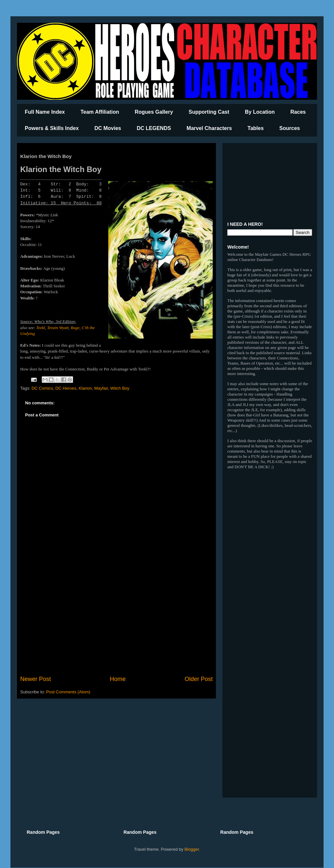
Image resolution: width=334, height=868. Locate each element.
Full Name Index (45, 112)
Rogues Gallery (154, 112)
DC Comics (42, 388)
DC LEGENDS (154, 128)
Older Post (199, 679)
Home (118, 679)
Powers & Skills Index (52, 128)
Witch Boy (120, 388)
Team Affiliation (100, 112)
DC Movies (108, 128)
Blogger (192, 849)
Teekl (41, 328)
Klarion (85, 388)
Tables (256, 128)
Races (298, 112)
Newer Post (36, 679)
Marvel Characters (209, 128)
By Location (260, 112)
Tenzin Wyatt (58, 328)
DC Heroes (66, 388)
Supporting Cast (209, 112)
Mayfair (101, 388)
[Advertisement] (116, 621)
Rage (75, 328)
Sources (289, 128)
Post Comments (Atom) (68, 692)
